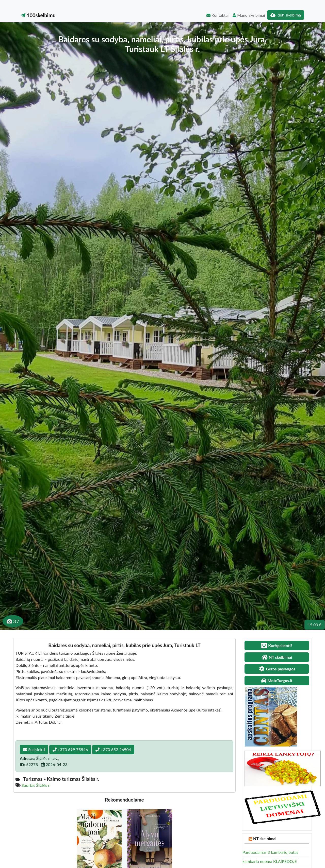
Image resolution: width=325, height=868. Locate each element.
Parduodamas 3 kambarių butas (270, 852)
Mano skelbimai (249, 15)
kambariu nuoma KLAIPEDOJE (270, 861)
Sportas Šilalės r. (36, 785)
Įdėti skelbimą (286, 15)
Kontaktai (217, 15)
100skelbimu (38, 15)
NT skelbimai (265, 838)
